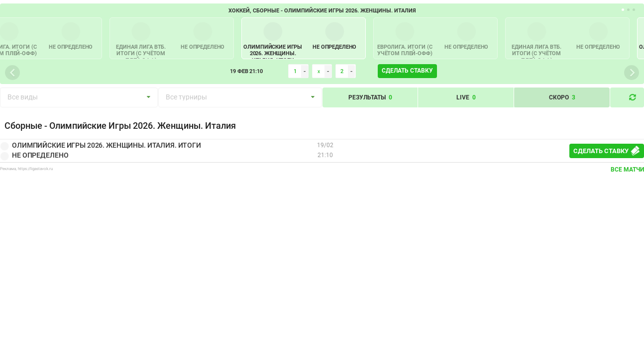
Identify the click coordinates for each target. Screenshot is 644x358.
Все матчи (627, 170)
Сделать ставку (407, 71)
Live (466, 97)
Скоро (562, 97)
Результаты (370, 97)
